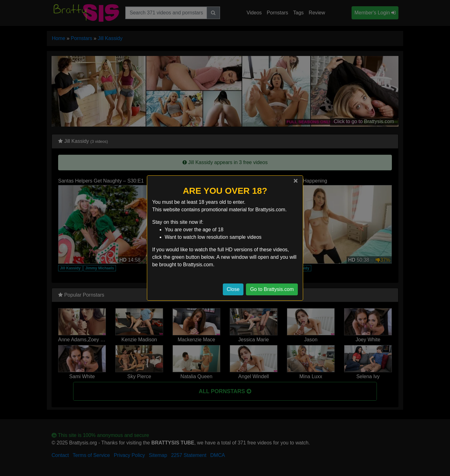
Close (233, 289)
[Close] (296, 181)
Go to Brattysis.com (272, 289)
